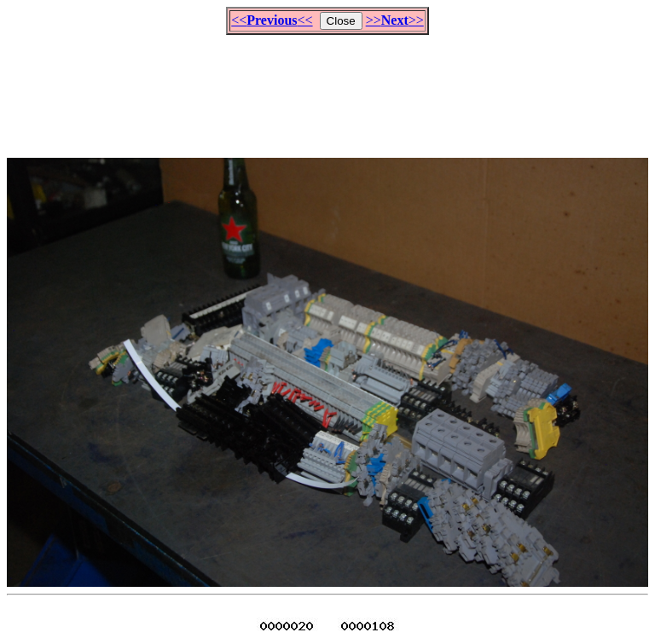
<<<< (272, 20)
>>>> (395, 20)
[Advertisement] (327, 89)
